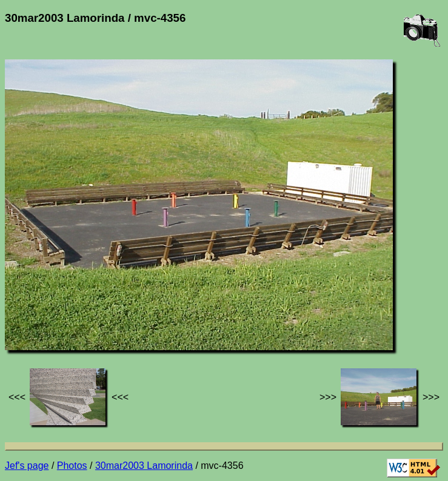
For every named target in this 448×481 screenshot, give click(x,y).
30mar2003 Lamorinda (144, 466)
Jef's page (27, 466)
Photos (72, 466)
